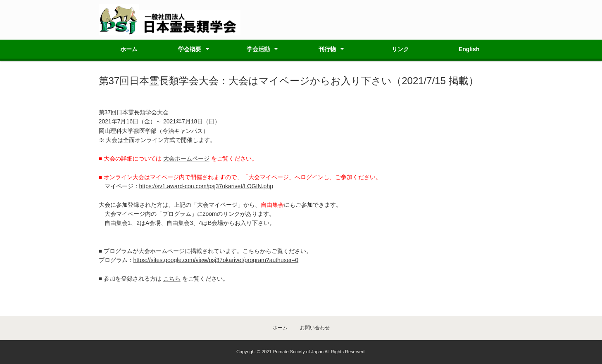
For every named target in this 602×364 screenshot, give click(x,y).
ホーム (129, 49)
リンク (400, 49)
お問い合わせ (315, 328)
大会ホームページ (186, 158)
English (469, 49)
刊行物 (327, 49)
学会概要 (190, 49)
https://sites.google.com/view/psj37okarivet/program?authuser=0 (216, 260)
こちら (172, 279)
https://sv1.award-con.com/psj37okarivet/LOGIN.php (206, 186)
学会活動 (258, 49)
